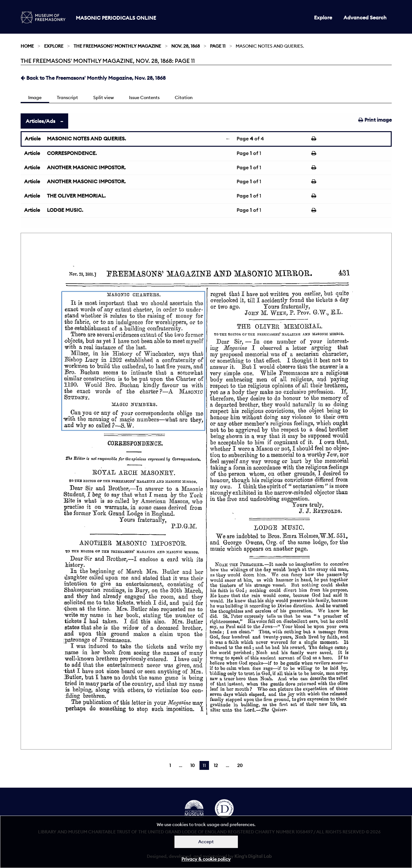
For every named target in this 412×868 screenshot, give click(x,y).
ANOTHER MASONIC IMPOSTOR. (86, 167)
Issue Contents (144, 98)
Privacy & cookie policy (206, 859)
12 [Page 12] (216, 765)
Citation (184, 98)
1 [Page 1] (170, 765)
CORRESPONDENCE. (72, 153)
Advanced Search (365, 17)
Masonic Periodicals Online (116, 18)
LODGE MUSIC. (65, 210)
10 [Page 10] (193, 765)
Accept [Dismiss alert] (206, 842)
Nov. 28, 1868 (186, 46)
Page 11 (218, 46)
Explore (323, 17)
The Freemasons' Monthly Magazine (117, 46)
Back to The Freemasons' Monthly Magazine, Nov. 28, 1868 (93, 78)
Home (27, 46)
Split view (104, 98)
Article (33, 138)
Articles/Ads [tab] (40, 121)
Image (35, 98)
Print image (375, 120)
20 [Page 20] (240, 765)
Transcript (67, 98)
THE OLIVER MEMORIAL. (76, 196)
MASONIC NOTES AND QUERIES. (86, 138)
